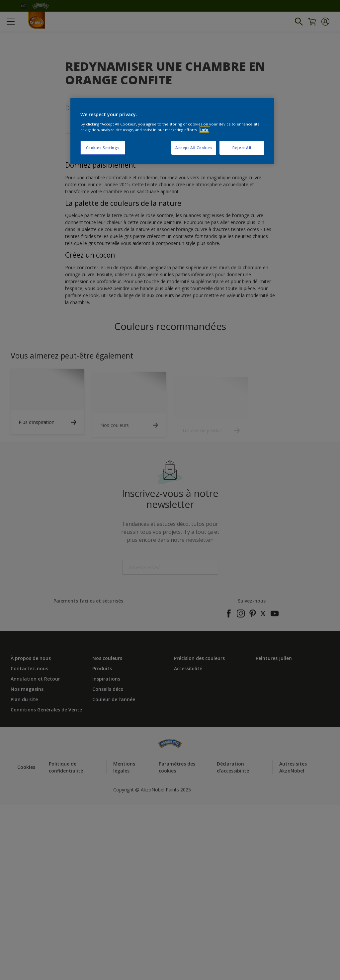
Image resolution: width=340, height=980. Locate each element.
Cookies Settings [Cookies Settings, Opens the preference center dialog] (103, 148)
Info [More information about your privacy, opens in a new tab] (204, 130)
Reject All (242, 148)
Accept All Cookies (194, 148)
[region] (172, 131)
